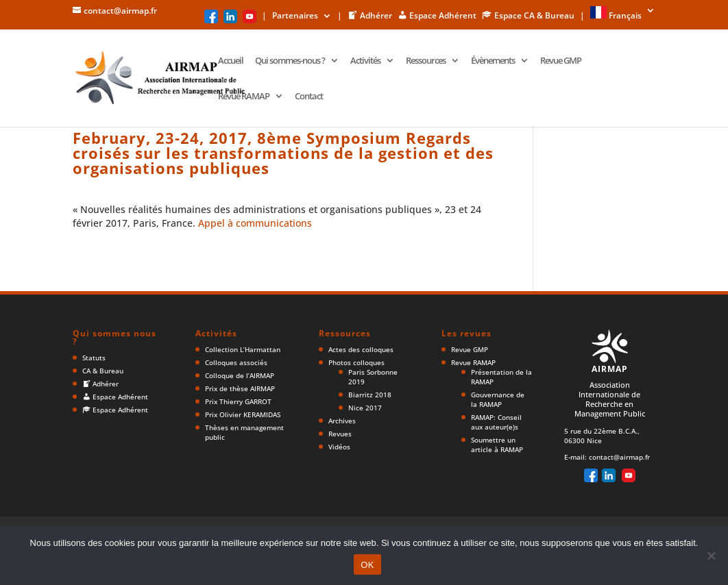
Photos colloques (356, 362)
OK (367, 565)
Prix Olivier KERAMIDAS (243, 414)
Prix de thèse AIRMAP (240, 388)
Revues (340, 434)
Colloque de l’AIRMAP (240, 375)
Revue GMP (561, 61)
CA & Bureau (103, 371)
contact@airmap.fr (619, 457)
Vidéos (339, 447)
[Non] (711, 556)
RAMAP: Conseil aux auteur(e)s (496, 422)
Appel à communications (255, 223)
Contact (309, 97)
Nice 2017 (365, 408)
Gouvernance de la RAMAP (498, 399)
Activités (365, 61)
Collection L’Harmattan (243, 349)
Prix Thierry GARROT (238, 401)
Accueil (231, 61)
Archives (342, 421)
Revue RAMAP (244, 97)
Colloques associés (236, 362)
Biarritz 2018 (370, 395)
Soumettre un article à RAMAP (497, 445)
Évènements (493, 61)
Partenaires (295, 16)
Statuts (94, 358)
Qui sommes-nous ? (290, 61)
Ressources (426, 61)
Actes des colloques (361, 349)
